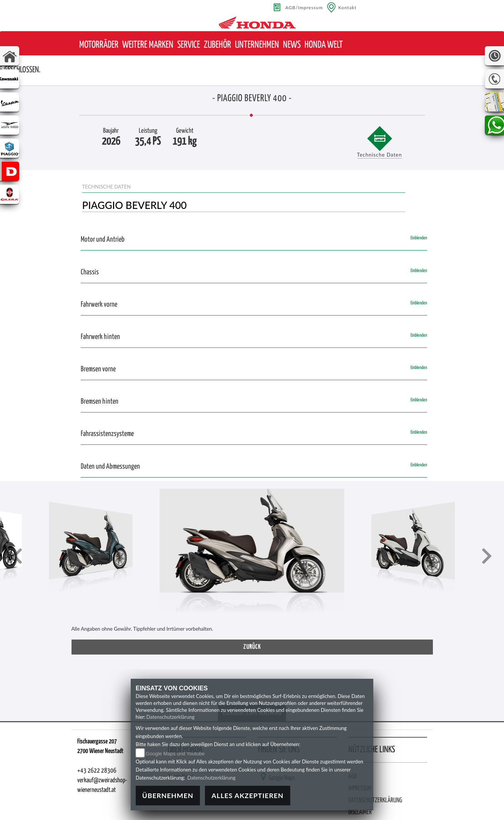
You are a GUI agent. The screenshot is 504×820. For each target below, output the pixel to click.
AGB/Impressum (304, 7)
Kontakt (348, 7)
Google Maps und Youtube (175, 754)
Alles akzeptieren (247, 796)
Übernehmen (168, 796)
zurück (252, 647)
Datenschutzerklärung (170, 717)
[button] (99, 45)
